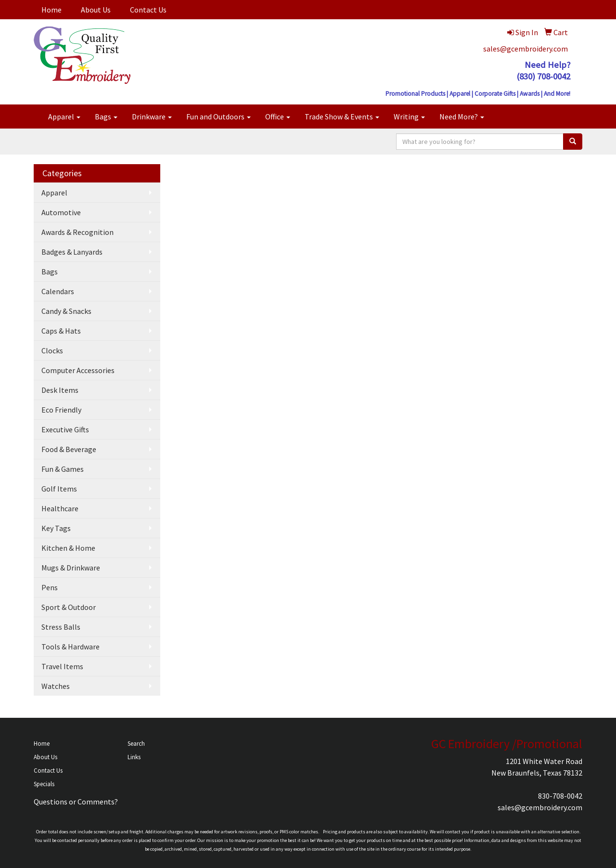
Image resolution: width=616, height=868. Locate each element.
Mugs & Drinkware (71, 568)
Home (51, 10)
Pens (50, 587)
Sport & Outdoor (69, 607)
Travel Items (62, 666)
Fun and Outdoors (218, 117)
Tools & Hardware (71, 647)
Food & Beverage (69, 449)
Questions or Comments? (76, 802)
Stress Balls (61, 627)
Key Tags (56, 528)
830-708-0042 (560, 796)
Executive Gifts (65, 429)
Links (134, 757)
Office (278, 117)
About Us (96, 10)
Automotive (61, 212)
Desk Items (60, 390)
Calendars (58, 291)
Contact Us (148, 10)
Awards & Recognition (77, 232)
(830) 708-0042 (543, 76)
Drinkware (152, 117)
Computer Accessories (78, 370)
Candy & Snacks (66, 311)
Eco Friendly (61, 410)
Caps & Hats (61, 331)
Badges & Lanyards (72, 252)
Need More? (462, 117)
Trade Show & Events (342, 117)
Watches (56, 686)
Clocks (52, 350)
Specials (44, 784)
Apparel (64, 117)
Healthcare (60, 508)
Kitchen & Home (68, 548)
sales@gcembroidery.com (526, 49)
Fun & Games (63, 469)
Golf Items (59, 489)
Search (136, 744)
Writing (409, 117)
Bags (106, 117)
